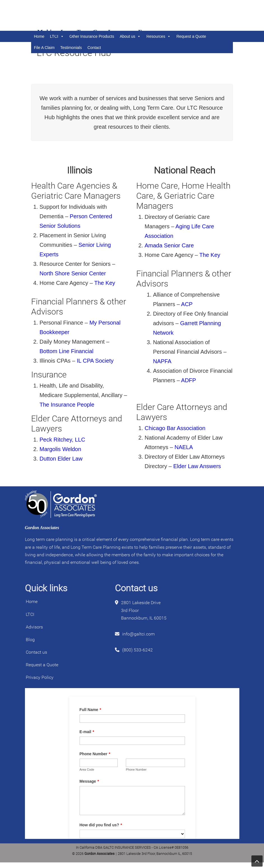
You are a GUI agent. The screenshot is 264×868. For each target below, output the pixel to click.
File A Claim (44, 48)
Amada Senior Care (169, 245)
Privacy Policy (40, 677)
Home (32, 601)
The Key (105, 283)
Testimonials (71, 48)
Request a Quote (191, 36)
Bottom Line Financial (66, 351)
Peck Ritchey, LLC (62, 440)
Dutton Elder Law (61, 459)
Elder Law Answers (197, 466)
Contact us (36, 652)
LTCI (30, 614)
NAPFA (163, 361)
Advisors (34, 627)
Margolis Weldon (60, 449)
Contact (94, 48)
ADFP (188, 380)
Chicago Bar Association (175, 428)
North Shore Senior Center (73, 273)
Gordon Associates (70, 16)
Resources (158, 36)
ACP (187, 304)
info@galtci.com (138, 634)
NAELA (184, 447)
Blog (30, 640)
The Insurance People (67, 405)
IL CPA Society (95, 361)
